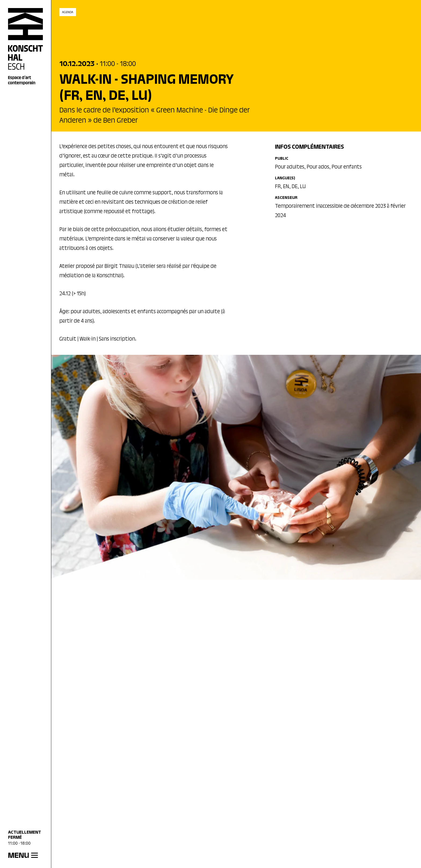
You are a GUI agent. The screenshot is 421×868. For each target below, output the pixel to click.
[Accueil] (26, 47)
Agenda (68, 12)
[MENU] (26, 856)
